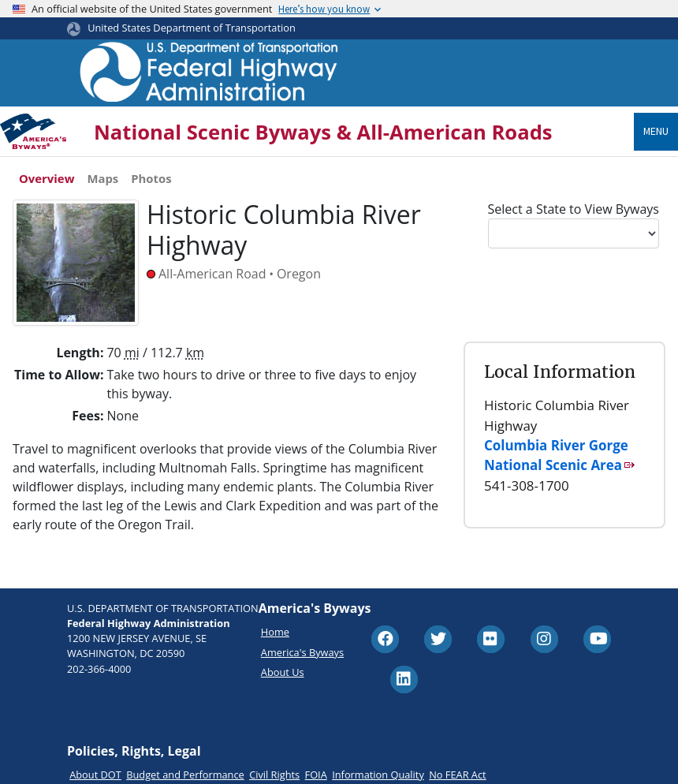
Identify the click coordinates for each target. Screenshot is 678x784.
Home (275, 632)
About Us (283, 672)
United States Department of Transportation (192, 28)
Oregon (299, 274)
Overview (47, 178)
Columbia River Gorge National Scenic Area (556, 455)
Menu (656, 131)
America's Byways (302, 652)
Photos (151, 178)
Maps (102, 178)
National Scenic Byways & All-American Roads (323, 132)
